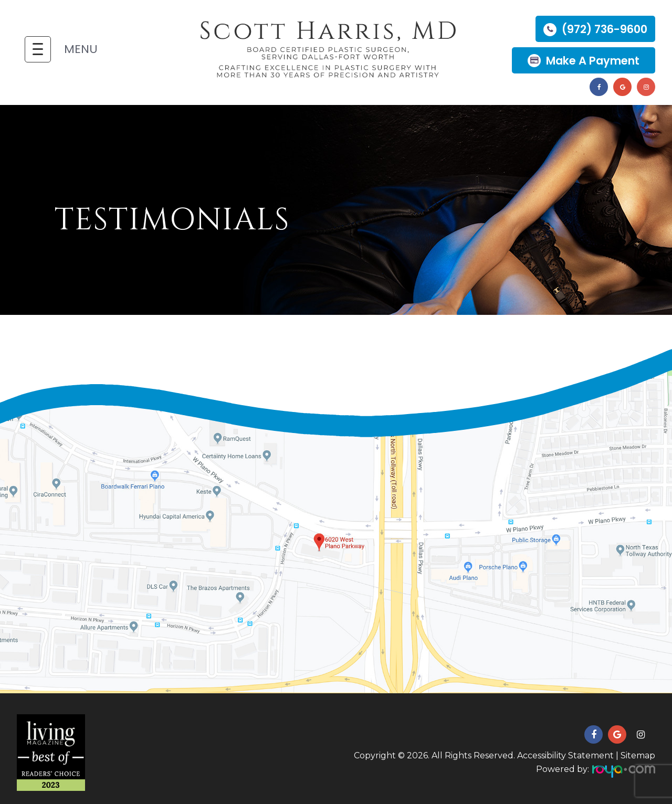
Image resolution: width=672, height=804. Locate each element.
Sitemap (638, 755)
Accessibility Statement (565, 755)
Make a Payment (593, 61)
